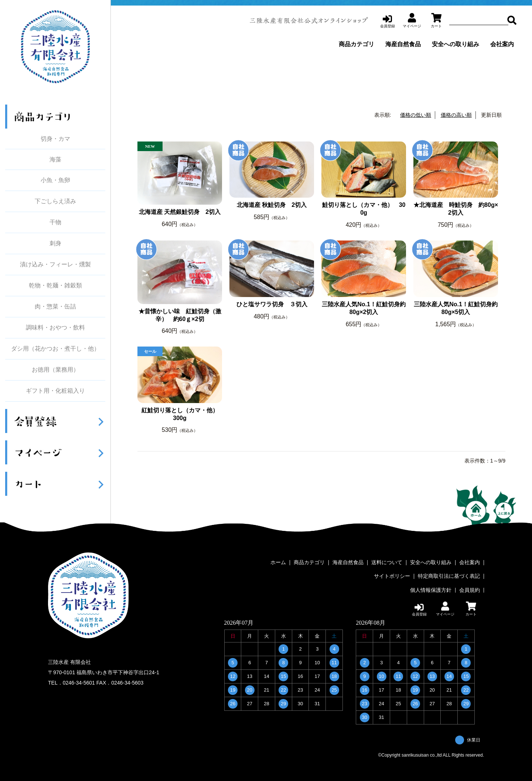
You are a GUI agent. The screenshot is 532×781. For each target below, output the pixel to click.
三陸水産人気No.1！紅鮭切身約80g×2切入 (364, 308)
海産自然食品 (403, 44)
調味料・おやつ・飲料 (55, 328)
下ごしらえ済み (55, 201)
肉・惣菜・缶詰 (55, 307)
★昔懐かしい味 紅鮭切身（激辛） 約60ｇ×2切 (180, 315)
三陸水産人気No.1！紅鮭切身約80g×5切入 (456, 308)
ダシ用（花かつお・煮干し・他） (55, 349)
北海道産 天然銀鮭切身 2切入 (180, 212)
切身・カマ (55, 139)
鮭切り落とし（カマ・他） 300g (364, 209)
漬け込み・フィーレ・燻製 (55, 265)
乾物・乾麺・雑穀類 (55, 286)
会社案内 (502, 44)
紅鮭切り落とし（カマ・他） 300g (182, 414)
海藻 (55, 159)
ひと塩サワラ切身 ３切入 (272, 304)
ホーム (278, 563)
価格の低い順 (416, 115)
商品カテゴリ (357, 44)
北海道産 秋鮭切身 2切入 (272, 205)
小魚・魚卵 (55, 180)
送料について (387, 563)
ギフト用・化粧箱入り (55, 391)
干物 (55, 222)
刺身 (55, 243)
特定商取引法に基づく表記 (449, 576)
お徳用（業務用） (55, 370)
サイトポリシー (392, 576)
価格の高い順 (456, 115)
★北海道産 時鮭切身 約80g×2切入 (456, 209)
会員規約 (470, 589)
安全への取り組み (456, 44)
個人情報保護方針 (431, 589)
